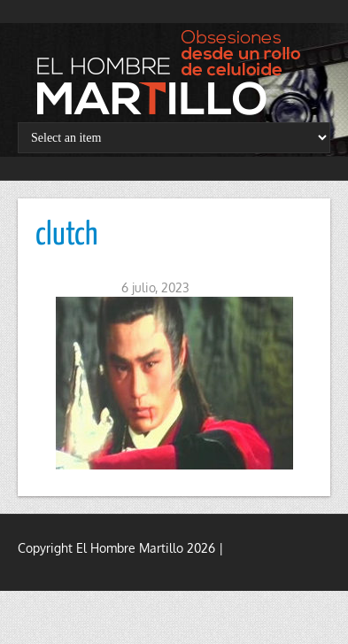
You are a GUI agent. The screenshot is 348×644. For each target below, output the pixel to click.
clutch (66, 236)
